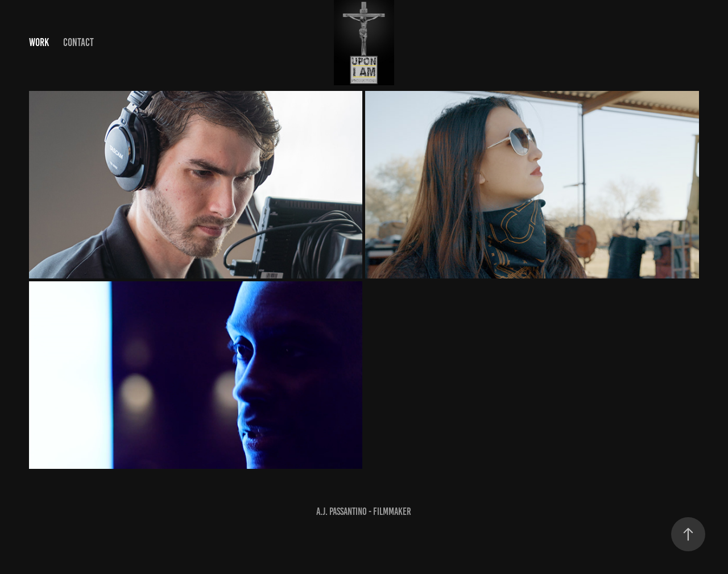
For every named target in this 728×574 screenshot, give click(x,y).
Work (39, 42)
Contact (78, 42)
